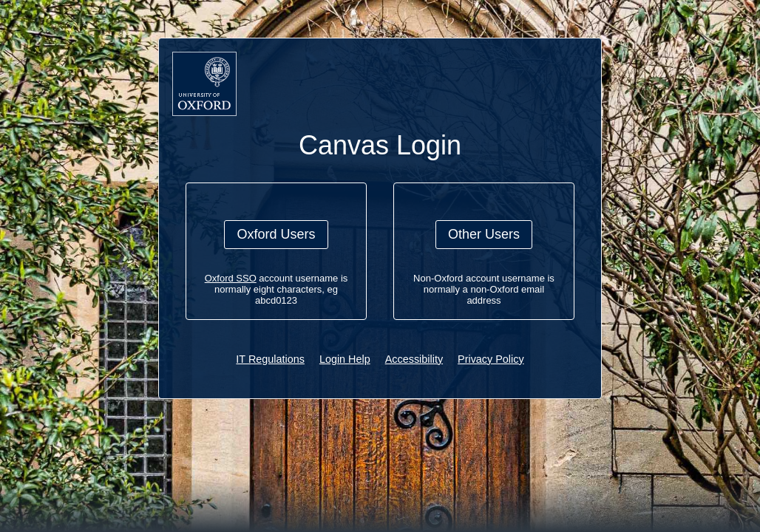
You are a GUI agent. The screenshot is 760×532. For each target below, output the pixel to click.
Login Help (345, 359)
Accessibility (414, 359)
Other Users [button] (484, 234)
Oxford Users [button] (276, 234)
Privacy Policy (491, 359)
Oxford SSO (231, 278)
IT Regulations (270, 359)
